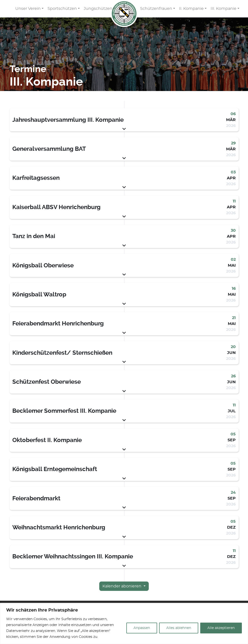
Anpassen (142, 628)
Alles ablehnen (179, 628)
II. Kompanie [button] (191, 9)
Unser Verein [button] (28, 9)
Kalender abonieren (122, 586)
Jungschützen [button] (98, 9)
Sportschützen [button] (62, 9)
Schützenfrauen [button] (156, 9)
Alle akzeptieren (221, 628)
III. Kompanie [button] (223, 9)
